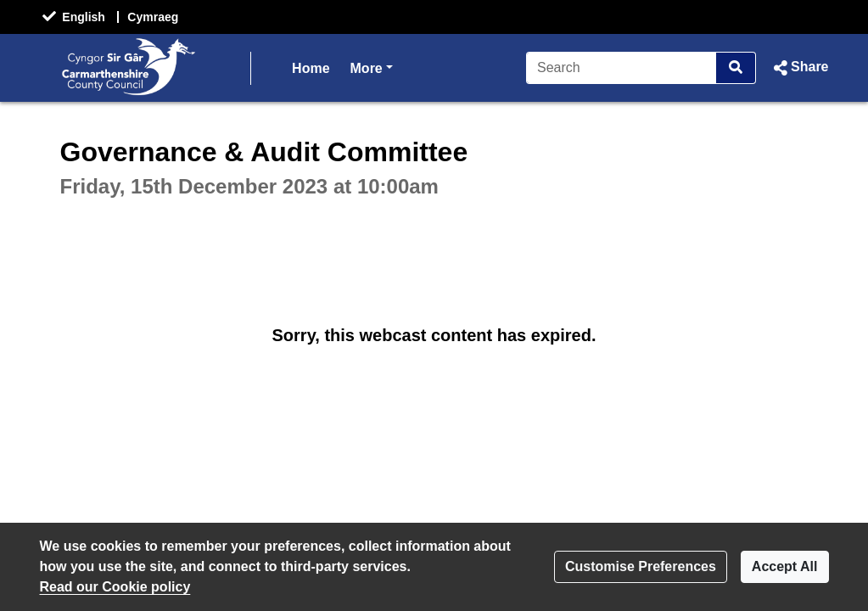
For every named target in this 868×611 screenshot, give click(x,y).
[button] (799, 68)
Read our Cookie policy (115, 587)
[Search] (622, 68)
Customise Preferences (641, 566)
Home (311, 68)
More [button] (372, 67)
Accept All (785, 566)
